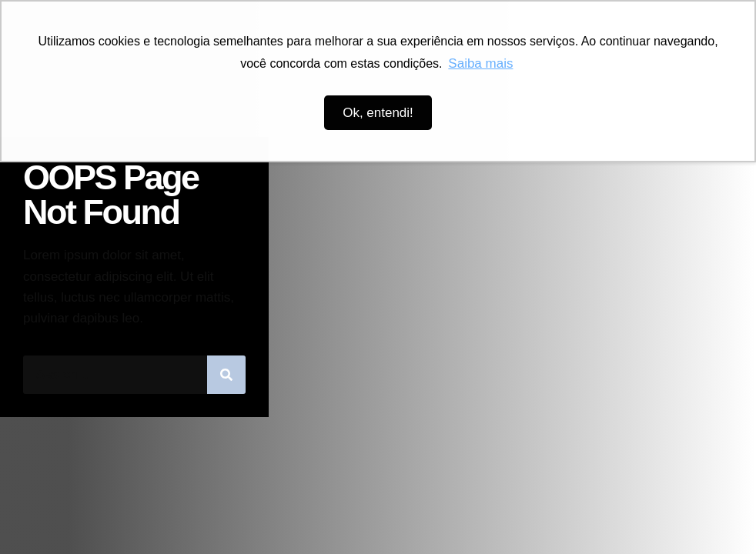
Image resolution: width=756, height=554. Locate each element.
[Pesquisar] (226, 375)
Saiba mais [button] (480, 63)
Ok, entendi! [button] (378, 113)
